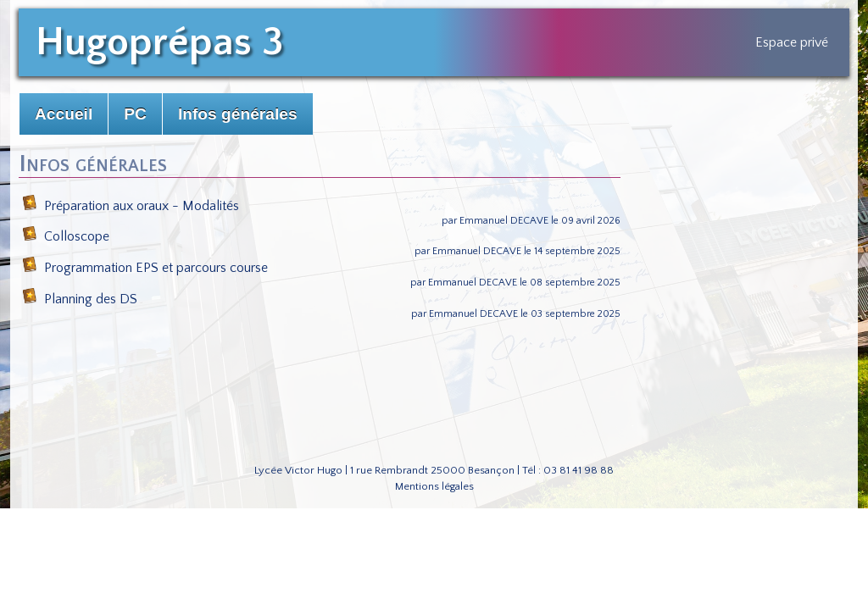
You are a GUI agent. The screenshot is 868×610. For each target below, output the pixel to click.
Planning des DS (80, 299)
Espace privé (792, 42)
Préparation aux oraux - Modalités (131, 206)
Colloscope (66, 236)
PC (135, 114)
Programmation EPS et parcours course (145, 268)
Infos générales (238, 114)
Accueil (64, 114)
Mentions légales (434, 486)
